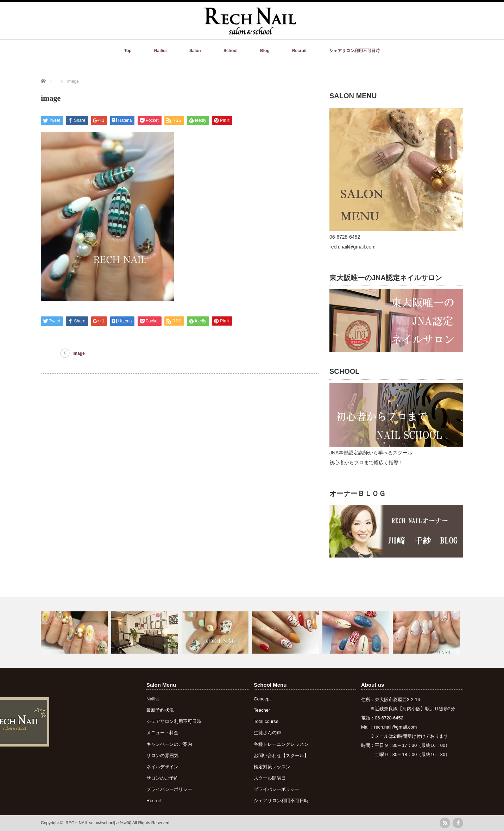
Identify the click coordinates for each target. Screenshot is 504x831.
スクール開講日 (270, 778)
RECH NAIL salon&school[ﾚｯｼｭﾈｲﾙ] (98, 823)
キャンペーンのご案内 (169, 744)
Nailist (160, 51)
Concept (262, 699)
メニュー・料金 (162, 733)
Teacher (262, 710)
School (231, 51)
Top (128, 51)
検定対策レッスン (272, 767)
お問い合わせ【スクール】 (281, 756)
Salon (195, 51)
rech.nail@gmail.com (396, 727)
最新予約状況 (160, 710)
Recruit (299, 51)
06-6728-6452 (389, 718)
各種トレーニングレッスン (281, 744)
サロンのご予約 (162, 778)
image (79, 353)
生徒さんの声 (267, 733)
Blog (265, 51)
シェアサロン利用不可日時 (354, 51)
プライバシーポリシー (169, 789)
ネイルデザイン (162, 767)
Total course (266, 721)
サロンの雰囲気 (162, 756)
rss (445, 823)
